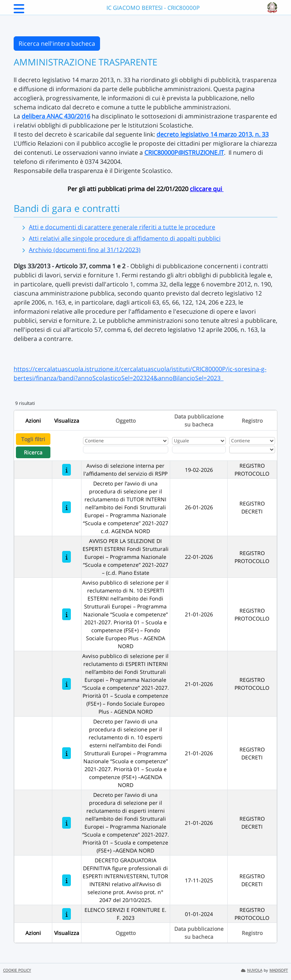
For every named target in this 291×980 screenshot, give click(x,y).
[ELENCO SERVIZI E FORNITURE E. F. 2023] (66, 914)
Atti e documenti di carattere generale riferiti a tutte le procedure (122, 227)
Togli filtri (33, 439)
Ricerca (33, 452)
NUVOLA (252, 970)
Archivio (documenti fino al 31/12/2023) (85, 250)
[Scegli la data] (199, 450)
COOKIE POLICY (17, 970)
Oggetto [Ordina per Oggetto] (126, 421)
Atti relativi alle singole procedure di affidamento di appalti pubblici (125, 238)
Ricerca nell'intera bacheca (57, 44)
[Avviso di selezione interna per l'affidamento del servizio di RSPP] (66, 470)
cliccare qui (207, 189)
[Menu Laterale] (19, 11)
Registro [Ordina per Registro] (252, 421)
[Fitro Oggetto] (126, 450)
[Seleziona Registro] (252, 450)
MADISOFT (279, 970)
